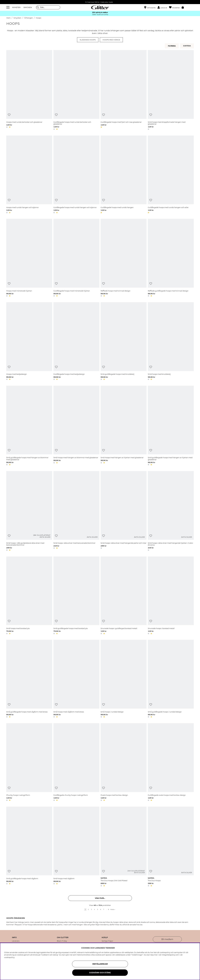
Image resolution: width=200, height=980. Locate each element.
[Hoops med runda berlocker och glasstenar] (29, 90)
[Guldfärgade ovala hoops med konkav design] (171, 763)
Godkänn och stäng (100, 973)
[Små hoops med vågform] (76, 847)
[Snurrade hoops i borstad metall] (171, 596)
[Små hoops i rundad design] (124, 679)
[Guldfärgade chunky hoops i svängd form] (76, 763)
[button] (163, 7)
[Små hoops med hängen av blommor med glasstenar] (76, 426)
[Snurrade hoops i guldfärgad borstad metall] (124, 596)
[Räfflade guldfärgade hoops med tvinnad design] (171, 258)
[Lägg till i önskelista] (9, 115)
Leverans (16, 941)
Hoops (38, 18)
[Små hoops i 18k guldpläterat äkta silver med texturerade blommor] (29, 511)
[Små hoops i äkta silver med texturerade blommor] (76, 511)
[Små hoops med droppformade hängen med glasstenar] (171, 90)
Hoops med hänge (111, 40)
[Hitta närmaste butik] (150, 8)
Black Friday (62, 941)
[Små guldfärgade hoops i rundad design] (171, 679)
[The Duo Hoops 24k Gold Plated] (124, 847)
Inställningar (100, 964)
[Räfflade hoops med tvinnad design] (124, 258)
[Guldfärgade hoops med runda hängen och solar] (171, 175)
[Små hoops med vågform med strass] (76, 679)
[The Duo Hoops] (171, 847)
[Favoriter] (175, 7)
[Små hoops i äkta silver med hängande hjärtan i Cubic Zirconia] (171, 511)
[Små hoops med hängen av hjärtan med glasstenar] (124, 426)
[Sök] (48, 7)
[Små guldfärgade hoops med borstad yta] (76, 596)
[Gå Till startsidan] (100, 7)
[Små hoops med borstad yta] (29, 596)
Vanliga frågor (107, 941)
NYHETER (16, 7)
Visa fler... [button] (100, 898)
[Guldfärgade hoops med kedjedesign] (76, 342)
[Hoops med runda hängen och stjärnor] (29, 175)
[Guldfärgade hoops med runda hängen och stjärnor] (76, 175)
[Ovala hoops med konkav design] (124, 763)
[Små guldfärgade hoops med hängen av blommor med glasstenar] (29, 426)
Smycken (17, 18)
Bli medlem (167, 939)
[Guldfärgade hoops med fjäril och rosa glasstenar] (124, 90)
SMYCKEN (28, 7)
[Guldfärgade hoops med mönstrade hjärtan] (76, 258)
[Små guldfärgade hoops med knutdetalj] (124, 342)
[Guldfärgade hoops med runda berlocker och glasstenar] (76, 90)
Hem (8, 18)
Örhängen (29, 18)
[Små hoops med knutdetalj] (171, 342)
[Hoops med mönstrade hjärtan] (29, 258)
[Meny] (8, 7)
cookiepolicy (9, 957)
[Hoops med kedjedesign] (29, 342)
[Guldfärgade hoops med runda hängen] (124, 175)
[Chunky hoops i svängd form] (29, 763)
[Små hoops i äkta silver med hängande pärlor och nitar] (124, 511)
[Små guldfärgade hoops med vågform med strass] (29, 679)
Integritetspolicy (169, 955)
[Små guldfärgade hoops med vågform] (29, 847)
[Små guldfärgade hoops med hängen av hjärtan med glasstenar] (171, 426)
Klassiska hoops (88, 40)
